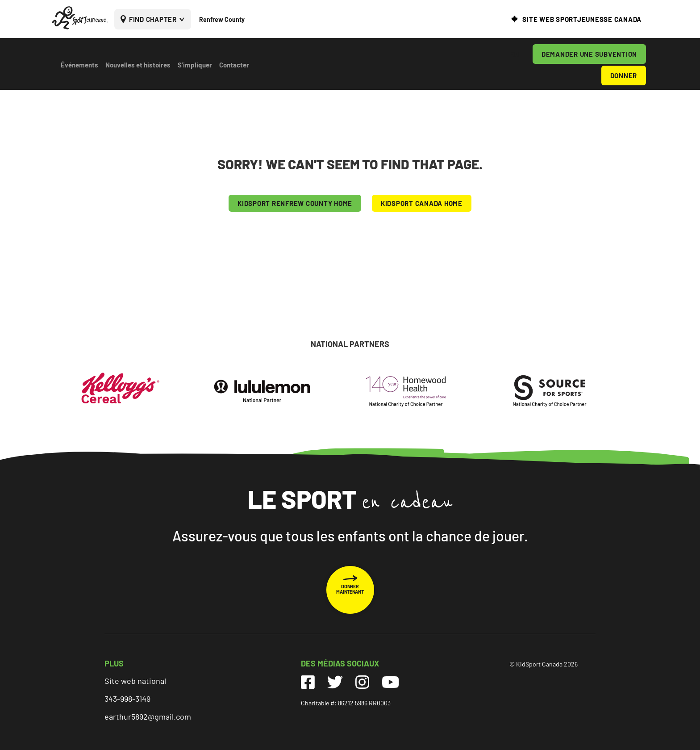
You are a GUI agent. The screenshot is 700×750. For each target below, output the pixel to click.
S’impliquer (195, 65)
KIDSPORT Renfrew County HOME (295, 203)
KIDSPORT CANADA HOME (422, 203)
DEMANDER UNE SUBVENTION (589, 54)
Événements (79, 65)
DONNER (624, 75)
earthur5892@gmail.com (148, 716)
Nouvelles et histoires (138, 65)
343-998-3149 (127, 699)
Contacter (234, 65)
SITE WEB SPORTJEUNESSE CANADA (582, 19)
